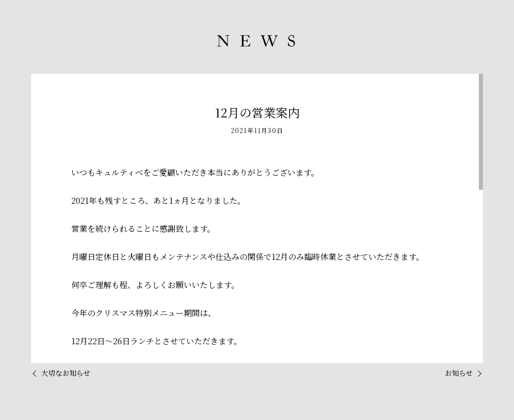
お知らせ (459, 373)
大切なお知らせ (66, 373)
